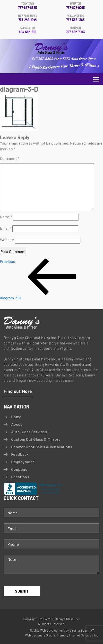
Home (16, 417)
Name (6, 217)
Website (7, 240)
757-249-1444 (28, 18)
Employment (23, 462)
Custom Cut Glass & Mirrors (36, 439)
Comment (9, 158)
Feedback (20, 454)
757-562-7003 (75, 30)
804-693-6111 (28, 30)
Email (6, 228)
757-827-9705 (75, 6)
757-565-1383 (75, 18)
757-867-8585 (28, 6)
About (17, 424)
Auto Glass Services (29, 432)
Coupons (19, 469)
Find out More (18, 391)
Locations (20, 477)
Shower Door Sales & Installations (42, 447)
